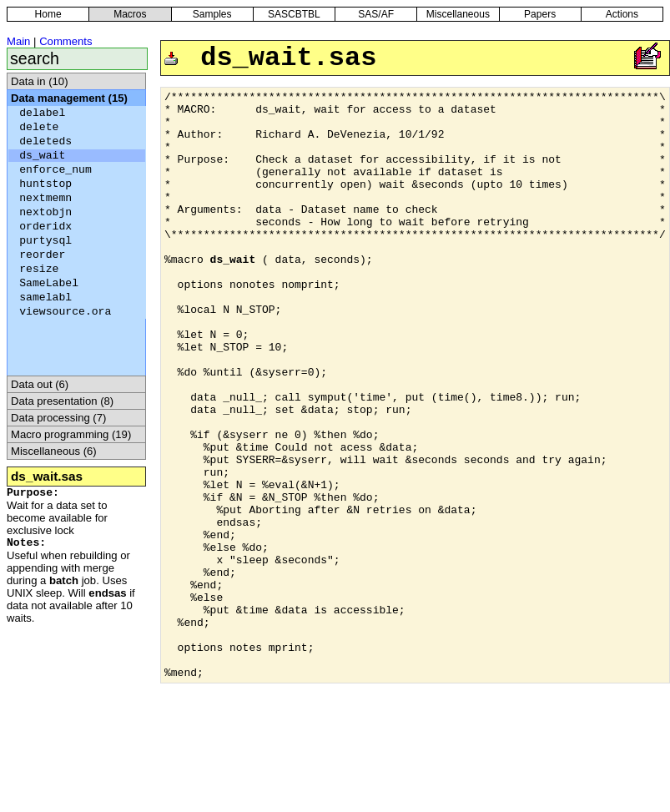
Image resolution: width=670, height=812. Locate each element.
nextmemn (45, 198)
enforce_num (55, 170)
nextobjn (45, 212)
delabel (42, 113)
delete (39, 127)
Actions (622, 14)
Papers (540, 14)
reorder (42, 255)
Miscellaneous (458, 14)
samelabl (45, 298)
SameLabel (49, 283)
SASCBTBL (294, 14)
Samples (212, 14)
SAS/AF (376, 14)
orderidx (45, 227)
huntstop (45, 184)
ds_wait (42, 156)
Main (18, 41)
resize (39, 269)
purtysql (45, 241)
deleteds (45, 141)
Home (48, 14)
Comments (65, 41)
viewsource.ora (65, 312)
